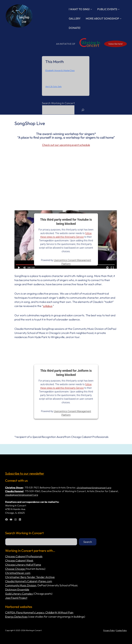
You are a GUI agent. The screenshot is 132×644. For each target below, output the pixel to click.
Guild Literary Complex (19, 594)
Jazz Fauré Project (16, 598)
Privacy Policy (109, 630)
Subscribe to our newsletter (25, 473)
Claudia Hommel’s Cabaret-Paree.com (29, 581)
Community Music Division (21, 585)
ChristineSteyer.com (18, 573)
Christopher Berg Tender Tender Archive (30, 577)
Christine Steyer (14, 488)
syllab (46, 306)
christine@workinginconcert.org (94, 488)
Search (88, 542)
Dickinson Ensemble (17, 589)
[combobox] (58, 110)
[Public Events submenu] (119, 9)
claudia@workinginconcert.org (22, 495)
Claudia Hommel (14, 491)
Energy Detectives (16, 617)
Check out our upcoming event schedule (66, 145)
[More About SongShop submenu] (121, 18)
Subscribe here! (115, 44)
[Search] (83, 110)
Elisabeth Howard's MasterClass (60, 70)
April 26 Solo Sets (53, 86)
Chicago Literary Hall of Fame (23, 565)
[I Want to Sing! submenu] (91, 9)
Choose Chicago (15, 569)
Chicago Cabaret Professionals (24, 556)
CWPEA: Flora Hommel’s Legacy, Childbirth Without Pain (39, 612)
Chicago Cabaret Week (19, 560)
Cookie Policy (121, 630)
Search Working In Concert (58, 103)
